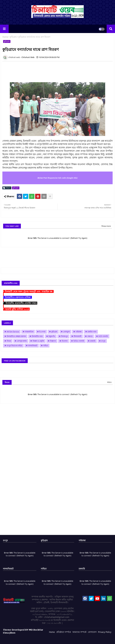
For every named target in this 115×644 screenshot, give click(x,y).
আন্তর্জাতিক (29, 332)
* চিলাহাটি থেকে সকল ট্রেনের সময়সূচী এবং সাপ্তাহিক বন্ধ (28, 291)
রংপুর (103, 341)
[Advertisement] (57, 70)
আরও (109, 382)
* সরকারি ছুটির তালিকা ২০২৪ (16, 309)
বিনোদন (65, 341)
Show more (106, 226)
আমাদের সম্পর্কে (79, 632)
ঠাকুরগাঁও (52, 336)
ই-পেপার (42, 332)
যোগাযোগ (92, 632)
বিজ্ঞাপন (53, 341)
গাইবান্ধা (79, 332)
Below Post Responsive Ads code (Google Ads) (57, 178)
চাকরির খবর (92, 332)
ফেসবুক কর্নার (22, 341)
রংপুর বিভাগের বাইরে (15, 346)
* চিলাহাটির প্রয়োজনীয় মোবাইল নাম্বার (20, 303)
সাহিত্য (46, 346)
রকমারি (93, 341)
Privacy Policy (105, 632)
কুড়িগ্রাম (13, 37)
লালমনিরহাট (33, 346)
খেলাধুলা (66, 332)
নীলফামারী (78, 336)
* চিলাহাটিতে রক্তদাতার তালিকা (18, 297)
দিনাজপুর (64, 336)
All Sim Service (13, 332)
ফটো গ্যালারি (103, 336)
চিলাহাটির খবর (37, 336)
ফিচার (9, 341)
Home (5, 37)
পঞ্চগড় (90, 336)
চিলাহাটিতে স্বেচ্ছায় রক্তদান (16, 336)
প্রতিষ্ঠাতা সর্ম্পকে (64, 632)
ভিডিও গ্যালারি (79, 341)
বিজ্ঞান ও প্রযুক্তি (38, 341)
